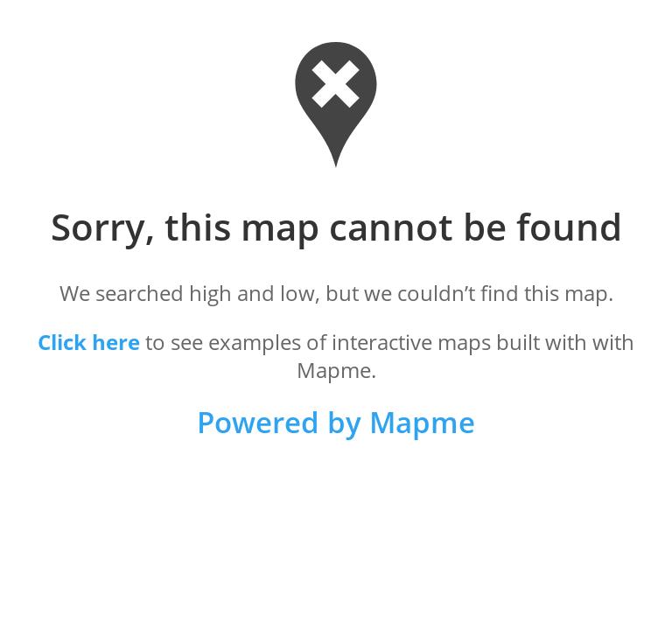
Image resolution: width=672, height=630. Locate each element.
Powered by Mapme (336, 423)
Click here (89, 342)
